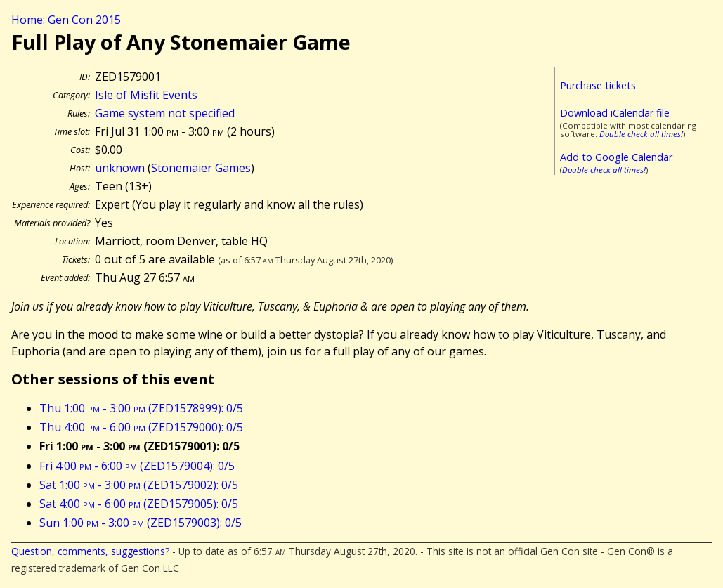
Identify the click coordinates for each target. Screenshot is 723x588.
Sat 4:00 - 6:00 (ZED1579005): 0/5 (139, 504)
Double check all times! (641, 134)
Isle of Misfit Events (146, 95)
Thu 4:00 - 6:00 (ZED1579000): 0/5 (141, 427)
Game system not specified (165, 113)
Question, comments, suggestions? (90, 551)
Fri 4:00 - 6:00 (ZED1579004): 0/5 (137, 466)
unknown (120, 168)
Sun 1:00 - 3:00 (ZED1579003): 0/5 (141, 523)
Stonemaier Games (201, 168)
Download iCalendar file (615, 113)
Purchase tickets (598, 85)
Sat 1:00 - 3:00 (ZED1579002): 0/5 (139, 485)
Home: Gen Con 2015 (66, 20)
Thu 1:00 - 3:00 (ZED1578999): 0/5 (141, 408)
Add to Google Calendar (616, 157)
